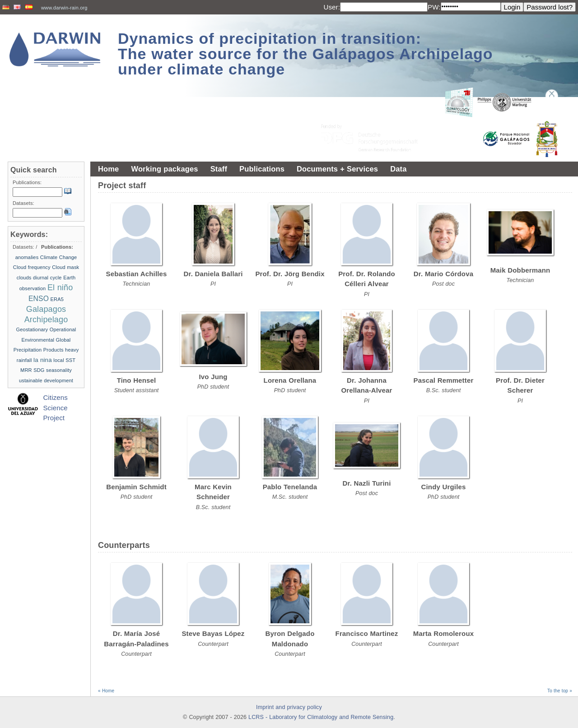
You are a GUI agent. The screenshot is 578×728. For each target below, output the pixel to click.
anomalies (27, 257)
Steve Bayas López (213, 633)
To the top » (560, 691)
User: (332, 7)
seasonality (59, 370)
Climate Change (59, 257)
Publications (262, 169)
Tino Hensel (137, 380)
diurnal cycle (47, 278)
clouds (24, 278)
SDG (39, 370)
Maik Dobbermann (520, 270)
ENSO (39, 299)
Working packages (164, 169)
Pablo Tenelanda (290, 487)
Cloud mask (65, 267)
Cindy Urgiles (444, 487)
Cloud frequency (32, 267)
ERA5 (57, 299)
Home (108, 169)
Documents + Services (337, 169)
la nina (43, 360)
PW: (434, 7)
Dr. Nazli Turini (367, 483)
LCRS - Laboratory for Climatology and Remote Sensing (321, 717)
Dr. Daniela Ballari (213, 274)
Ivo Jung (213, 377)
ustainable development (46, 380)
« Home (106, 691)
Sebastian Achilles (137, 274)
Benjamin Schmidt (136, 487)
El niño (60, 287)
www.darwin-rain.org (64, 8)
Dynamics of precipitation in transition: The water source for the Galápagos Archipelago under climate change (305, 54)
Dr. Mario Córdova (443, 274)
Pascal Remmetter (444, 380)
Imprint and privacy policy (289, 707)
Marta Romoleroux (443, 633)
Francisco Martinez (367, 633)
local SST (64, 360)
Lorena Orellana (290, 380)
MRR (26, 370)
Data (398, 169)
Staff (219, 169)
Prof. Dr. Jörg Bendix (290, 274)
